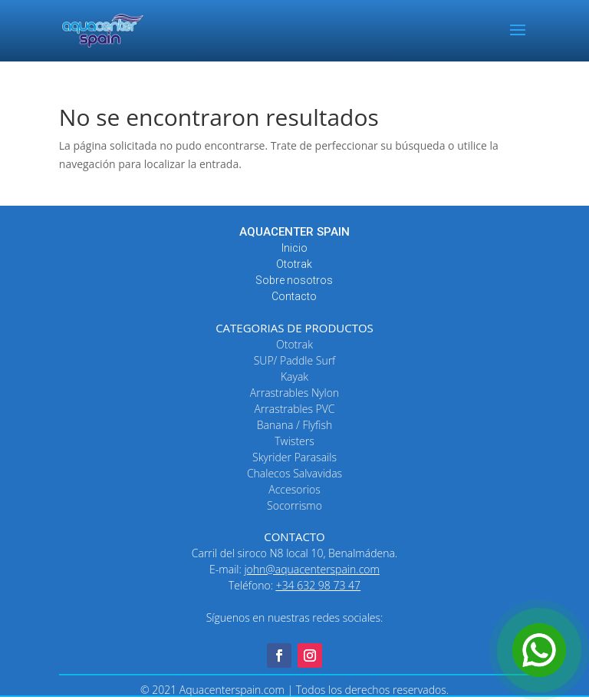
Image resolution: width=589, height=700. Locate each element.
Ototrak (294, 264)
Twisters (294, 441)
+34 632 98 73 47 (318, 585)
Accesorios (294, 489)
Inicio (294, 248)
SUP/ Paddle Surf (295, 360)
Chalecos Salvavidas (294, 473)
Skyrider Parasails (294, 457)
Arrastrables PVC (294, 409)
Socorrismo (294, 505)
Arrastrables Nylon (294, 393)
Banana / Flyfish (294, 425)
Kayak (294, 376)
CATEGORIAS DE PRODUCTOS (294, 328)
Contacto (294, 296)
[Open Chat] (539, 650)
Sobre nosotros (294, 280)
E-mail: (294, 569)
